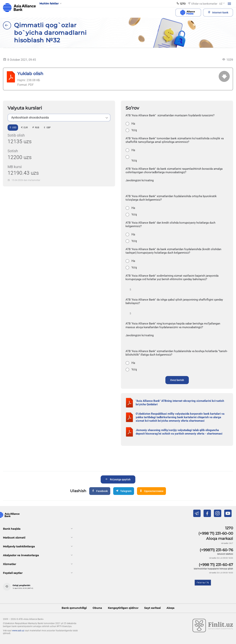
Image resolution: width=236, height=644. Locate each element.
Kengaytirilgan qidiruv (123, 608)
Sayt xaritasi (152, 608)
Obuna (97, 608)
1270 (229, 528)
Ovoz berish (177, 380)
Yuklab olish (30, 74)
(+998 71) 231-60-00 (216, 533)
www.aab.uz (18, 631)
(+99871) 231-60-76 (216, 550)
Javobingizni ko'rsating (140, 180)
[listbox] (59, 118)
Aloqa (170, 608)
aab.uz (19, 8)
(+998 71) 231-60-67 (216, 565)
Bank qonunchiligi (74, 608)
